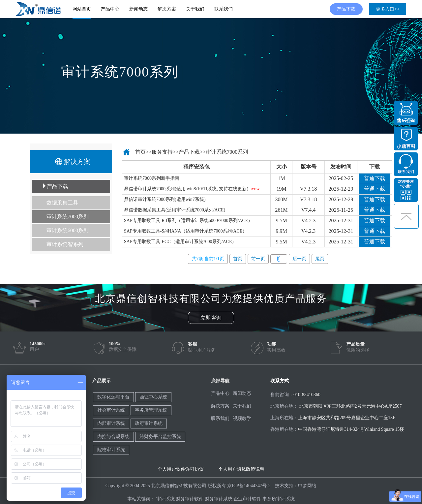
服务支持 (162, 152)
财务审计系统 (219, 499)
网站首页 (82, 9)
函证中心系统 (153, 397)
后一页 (299, 259)
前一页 (258, 259)
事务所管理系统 (151, 410)
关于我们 (195, 9)
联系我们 (224, 9)
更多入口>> (388, 9)
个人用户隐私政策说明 (241, 469)
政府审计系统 (149, 423)
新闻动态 (138, 9)
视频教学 (242, 418)
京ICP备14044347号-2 (249, 486)
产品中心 (110, 9)
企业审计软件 (247, 499)
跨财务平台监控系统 (160, 437)
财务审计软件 (190, 499)
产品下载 (346, 9)
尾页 (320, 259)
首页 (140, 152)
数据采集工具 (62, 203)
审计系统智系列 (65, 244)
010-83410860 (307, 395)
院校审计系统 (111, 450)
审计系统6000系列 (68, 230)
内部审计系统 (111, 423)
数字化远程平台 (113, 397)
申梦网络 (307, 486)
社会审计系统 (111, 410)
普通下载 (375, 178)
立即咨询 (211, 318)
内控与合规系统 (113, 437)
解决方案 (167, 9)
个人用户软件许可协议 (181, 469)
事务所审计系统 (279, 499)
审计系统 (166, 499)
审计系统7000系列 (68, 217)
